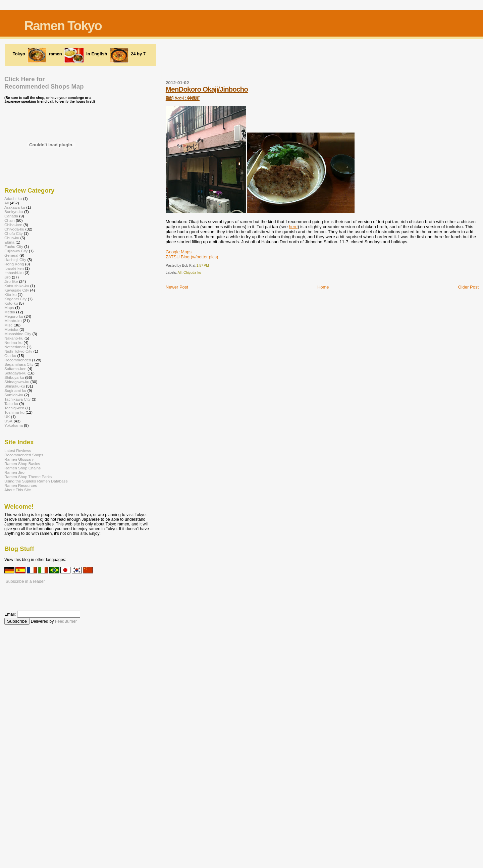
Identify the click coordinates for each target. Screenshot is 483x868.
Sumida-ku (14, 395)
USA (8, 421)
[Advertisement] (241, 55)
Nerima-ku (13, 342)
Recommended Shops (24, 455)
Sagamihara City (19, 364)
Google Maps (179, 252)
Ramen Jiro (14, 472)
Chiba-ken (13, 225)
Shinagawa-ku (17, 382)
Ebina (9, 242)
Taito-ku (11, 403)
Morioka (11, 329)
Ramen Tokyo (63, 26)
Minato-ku (13, 321)
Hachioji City (15, 260)
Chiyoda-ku (192, 273)
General (11, 255)
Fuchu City (14, 246)
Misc (8, 325)
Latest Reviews (18, 450)
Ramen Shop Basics (22, 464)
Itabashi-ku (14, 273)
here (293, 227)
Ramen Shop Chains (22, 468)
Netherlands (15, 347)
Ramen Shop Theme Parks (28, 477)
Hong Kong (14, 264)
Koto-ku (11, 303)
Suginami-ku (15, 390)
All (180, 273)
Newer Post (177, 287)
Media (10, 312)
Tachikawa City (17, 399)
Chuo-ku (12, 238)
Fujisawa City (16, 251)
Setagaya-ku (15, 373)
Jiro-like (11, 281)
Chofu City (14, 233)
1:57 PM (203, 266)
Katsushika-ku (17, 286)
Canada (11, 216)
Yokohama (14, 425)
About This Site (18, 490)
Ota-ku (10, 355)
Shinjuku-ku (15, 386)
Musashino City (18, 334)
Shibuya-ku (14, 377)
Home (323, 287)
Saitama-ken (15, 369)
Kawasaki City (17, 290)
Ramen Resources (21, 485)
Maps (9, 308)
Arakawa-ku (15, 207)
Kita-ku (10, 294)
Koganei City (15, 299)
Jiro (8, 277)
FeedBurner (66, 621)
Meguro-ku (14, 316)
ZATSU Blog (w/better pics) (192, 257)
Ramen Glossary (19, 459)
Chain (10, 220)
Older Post (468, 287)
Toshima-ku (14, 412)
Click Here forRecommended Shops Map (44, 83)
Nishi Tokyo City (18, 351)
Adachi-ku (13, 198)
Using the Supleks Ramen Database (36, 481)
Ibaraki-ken (14, 268)
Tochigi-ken (14, 408)
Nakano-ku (14, 338)
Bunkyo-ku (14, 212)
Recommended (18, 360)
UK (7, 417)
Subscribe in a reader (25, 581)
